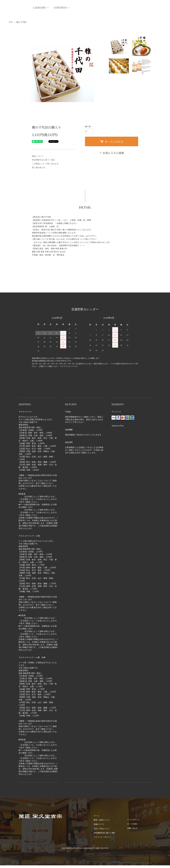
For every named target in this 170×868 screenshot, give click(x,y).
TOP (11, 22)
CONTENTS (60, 8)
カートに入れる (112, 142)
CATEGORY (39, 8)
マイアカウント (133, 820)
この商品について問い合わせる (45, 164)
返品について (38, 156)
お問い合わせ (132, 828)
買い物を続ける (39, 168)
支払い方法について (102, 828)
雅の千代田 (21, 22)
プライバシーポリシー (103, 837)
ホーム (96, 816)
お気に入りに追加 (112, 153)
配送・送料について (102, 820)
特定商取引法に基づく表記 (43, 160)
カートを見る (132, 824)
